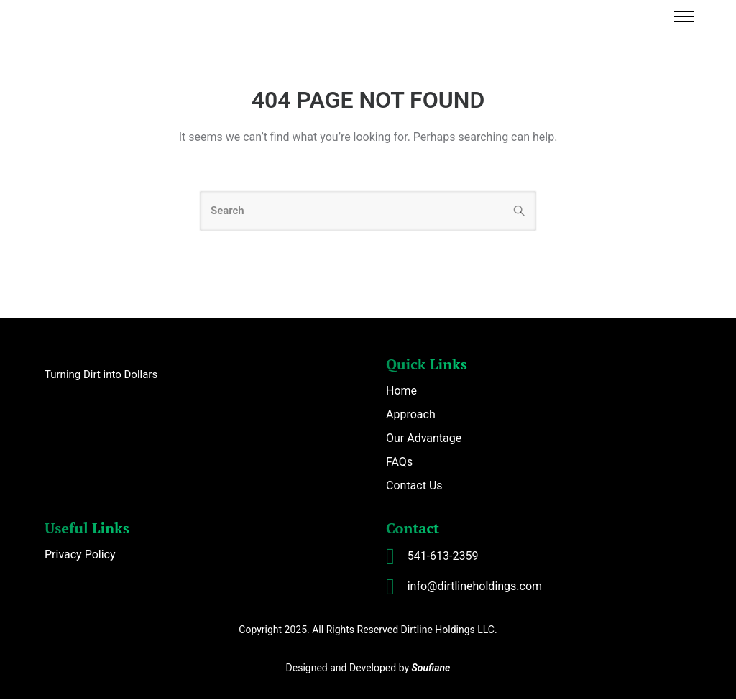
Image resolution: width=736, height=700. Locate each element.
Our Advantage (424, 439)
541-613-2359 (443, 557)
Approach (411, 415)
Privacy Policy (80, 555)
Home (401, 391)
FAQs (399, 462)
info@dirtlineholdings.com (475, 587)
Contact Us (414, 486)
